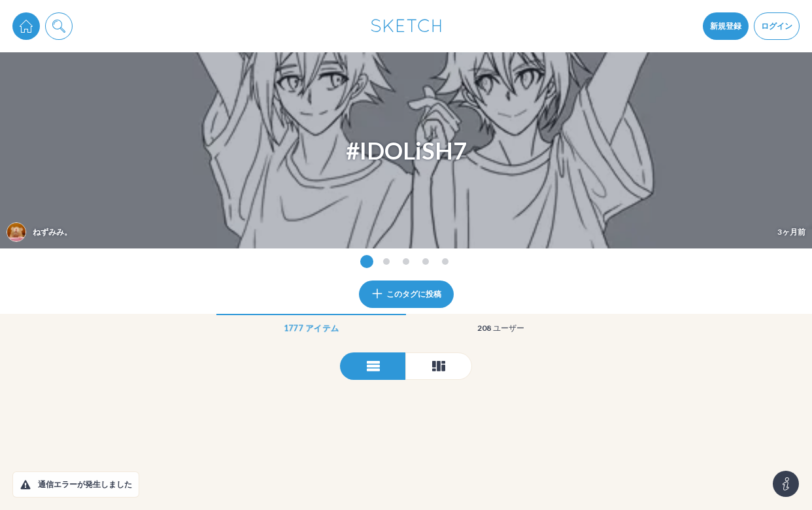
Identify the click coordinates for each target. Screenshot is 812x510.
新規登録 (726, 26)
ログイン (777, 26)
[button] (25, 484)
